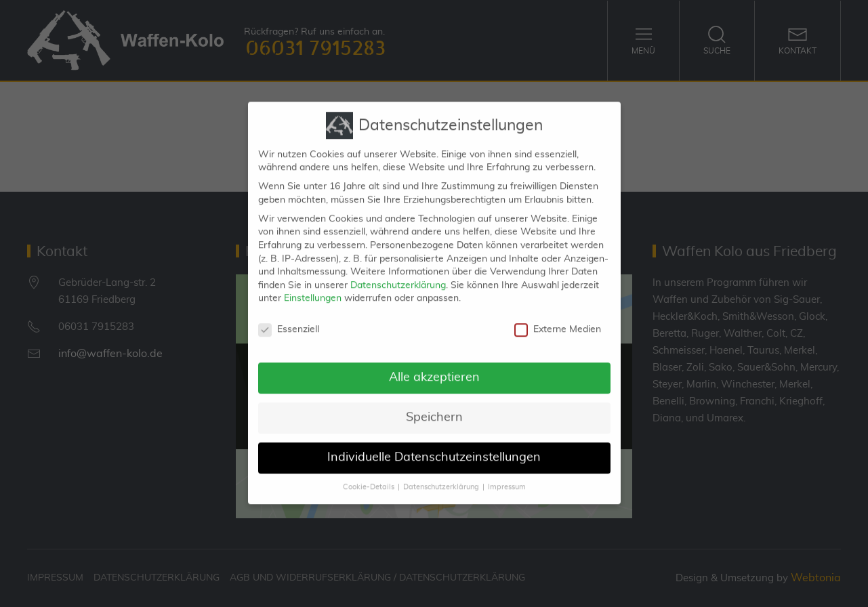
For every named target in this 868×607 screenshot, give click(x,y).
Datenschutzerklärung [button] (441, 476)
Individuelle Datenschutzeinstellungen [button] (434, 446)
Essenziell (289, 319)
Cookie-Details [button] (369, 476)
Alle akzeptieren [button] (434, 367)
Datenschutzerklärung (398, 274)
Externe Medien (558, 319)
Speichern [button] (434, 406)
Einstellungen (313, 287)
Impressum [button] (507, 476)
